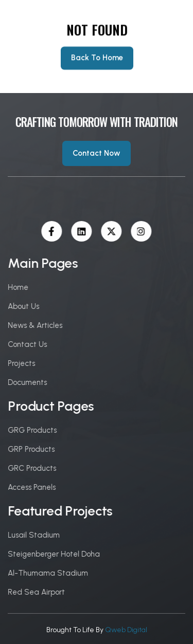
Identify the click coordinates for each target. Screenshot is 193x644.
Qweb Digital (126, 630)
